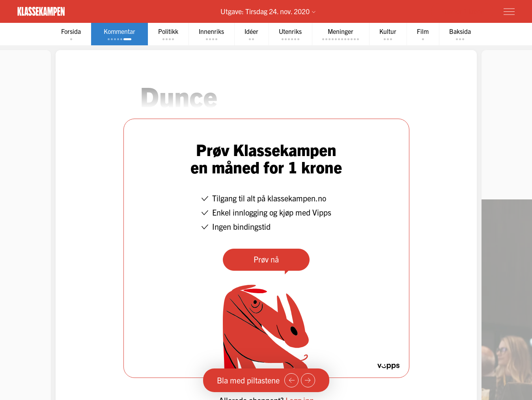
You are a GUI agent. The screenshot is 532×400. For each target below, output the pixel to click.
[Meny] (509, 11)
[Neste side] (308, 380)
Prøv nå (266, 259)
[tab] (71, 34)
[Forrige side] (291, 380)
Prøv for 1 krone (462, 11)
